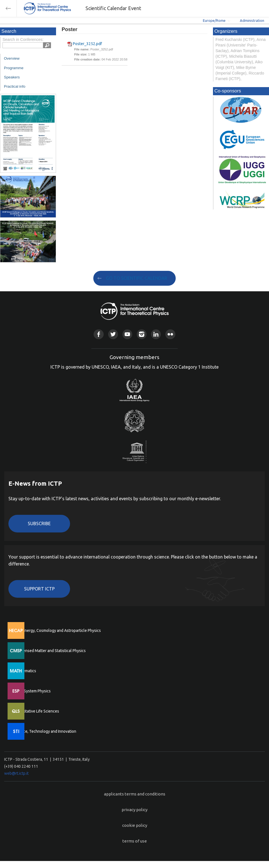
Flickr (170, 334)
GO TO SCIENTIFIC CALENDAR (137, 278)
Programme (14, 68)
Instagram (142, 334)
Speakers (12, 77)
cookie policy (135, 825)
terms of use (135, 841)
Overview (12, 58)
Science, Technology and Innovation (45, 731)
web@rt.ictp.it (16, 773)
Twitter (113, 334)
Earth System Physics (32, 691)
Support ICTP (39, 589)
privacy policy (134, 810)
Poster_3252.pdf (87, 44)
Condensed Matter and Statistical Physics (50, 651)
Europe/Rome (214, 20)
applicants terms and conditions (135, 794)
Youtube (127, 334)
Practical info (15, 86)
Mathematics (25, 671)
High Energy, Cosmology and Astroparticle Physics (57, 630)
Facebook (98, 334)
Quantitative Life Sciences (36, 711)
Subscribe (39, 523)
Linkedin (156, 334)
